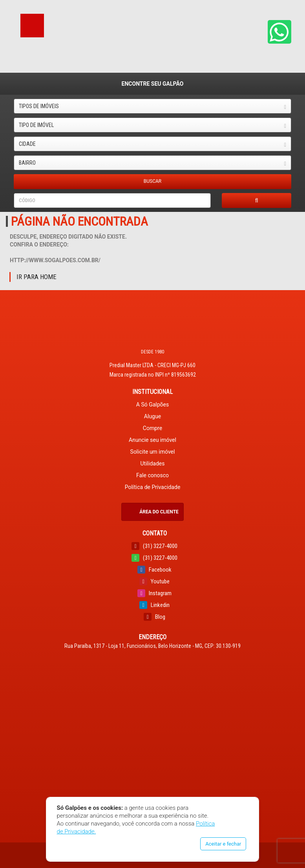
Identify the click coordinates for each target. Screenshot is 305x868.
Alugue (152, 416)
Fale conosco (152, 475)
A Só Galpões (152, 405)
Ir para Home (37, 277)
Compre (152, 428)
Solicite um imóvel (153, 452)
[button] (279, 32)
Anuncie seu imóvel (152, 440)
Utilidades (153, 463)
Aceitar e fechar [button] (223, 844)
